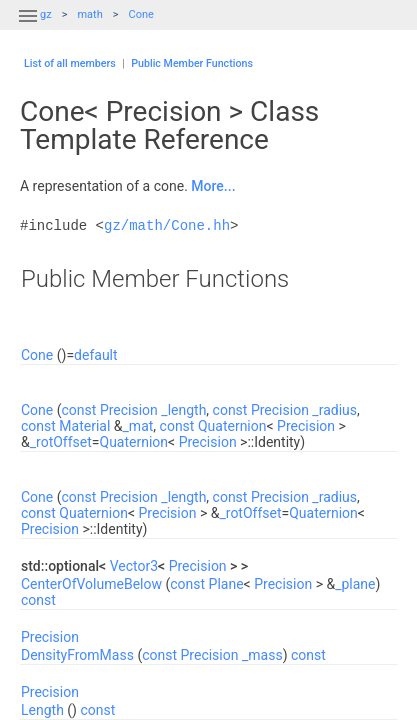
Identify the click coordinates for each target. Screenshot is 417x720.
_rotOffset (61, 442)
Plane (226, 584)
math (89, 14)
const (79, 410)
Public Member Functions (192, 63)
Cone (140, 14)
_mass (262, 655)
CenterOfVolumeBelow (91, 584)
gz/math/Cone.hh (167, 225)
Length (42, 710)
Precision (129, 410)
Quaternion (232, 426)
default (96, 355)
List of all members (70, 63)
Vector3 (134, 566)
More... (213, 186)
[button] (28, 28)
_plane (355, 584)
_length (183, 410)
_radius (334, 410)
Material (84, 426)
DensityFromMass (77, 655)
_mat (138, 426)
